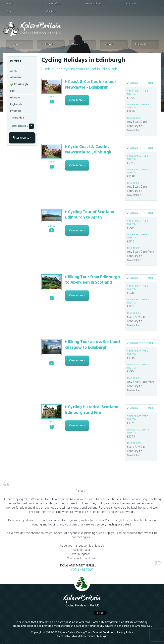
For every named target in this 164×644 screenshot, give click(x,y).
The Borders (17, 118)
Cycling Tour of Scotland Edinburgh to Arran (90, 215)
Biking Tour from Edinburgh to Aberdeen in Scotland (93, 280)
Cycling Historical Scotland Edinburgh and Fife (92, 410)
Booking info (93, 4)
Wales (78, 44)
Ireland (110, 44)
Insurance (130, 4)
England (16, 44)
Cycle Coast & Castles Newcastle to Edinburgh (88, 150)
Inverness (16, 111)
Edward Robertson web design (89, 636)
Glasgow (15, 98)
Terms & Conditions (104, 632)
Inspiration (144, 44)
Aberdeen (16, 77)
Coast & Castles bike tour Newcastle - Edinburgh (91, 85)
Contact (51, 12)
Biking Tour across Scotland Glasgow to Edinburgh (93, 345)
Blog (10, 4)
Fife (12, 91)
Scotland (48, 44)
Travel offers (53, 4)
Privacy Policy (125, 632)
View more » (77, 100)
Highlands (16, 104)
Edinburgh (21, 84)
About (11, 12)
